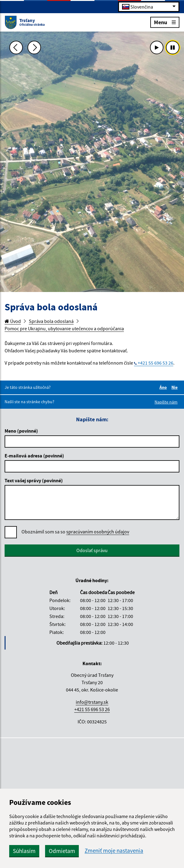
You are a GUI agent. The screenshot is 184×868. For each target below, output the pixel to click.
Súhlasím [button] (24, 851)
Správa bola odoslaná (51, 321)
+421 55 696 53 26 (155, 363)
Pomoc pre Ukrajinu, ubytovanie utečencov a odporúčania (64, 328)
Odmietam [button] (62, 851)
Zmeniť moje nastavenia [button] (114, 851)
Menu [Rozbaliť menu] (165, 22)
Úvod (13, 321)
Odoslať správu (92, 550)
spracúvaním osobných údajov (98, 532)
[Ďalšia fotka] (34, 47)
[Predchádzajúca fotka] (16, 47)
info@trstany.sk (92, 702)
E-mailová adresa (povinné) (34, 456)
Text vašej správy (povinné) (34, 480)
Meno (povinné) (21, 431)
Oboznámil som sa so (75, 532)
